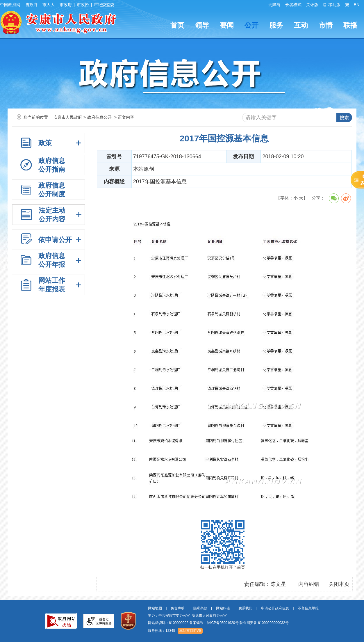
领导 (202, 25)
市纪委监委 (104, 5)
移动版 (332, 5)
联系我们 (245, 608)
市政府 (66, 5)
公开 (251, 25)
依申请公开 (55, 240)
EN (357, 5)
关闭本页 (339, 584)
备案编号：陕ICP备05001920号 (214, 623)
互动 (301, 25)
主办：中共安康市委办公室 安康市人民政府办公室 (187, 616)
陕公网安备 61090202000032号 (264, 623)
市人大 (49, 5)
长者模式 (293, 5)
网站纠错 (223, 608)
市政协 (83, 5)
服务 (276, 25)
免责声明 (178, 608)
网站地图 (155, 608)
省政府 (31, 5)
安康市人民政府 (68, 117)
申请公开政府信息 (275, 608)
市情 (326, 25)
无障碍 (274, 5)
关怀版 (312, 5)
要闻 (227, 25)
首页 (177, 25)
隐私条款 (200, 608)
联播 (350, 25)
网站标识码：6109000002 (218, 623)
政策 (45, 143)
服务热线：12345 (162, 631)
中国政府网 (10, 5)
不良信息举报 (308, 608)
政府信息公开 (99, 117)
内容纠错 (309, 584)
